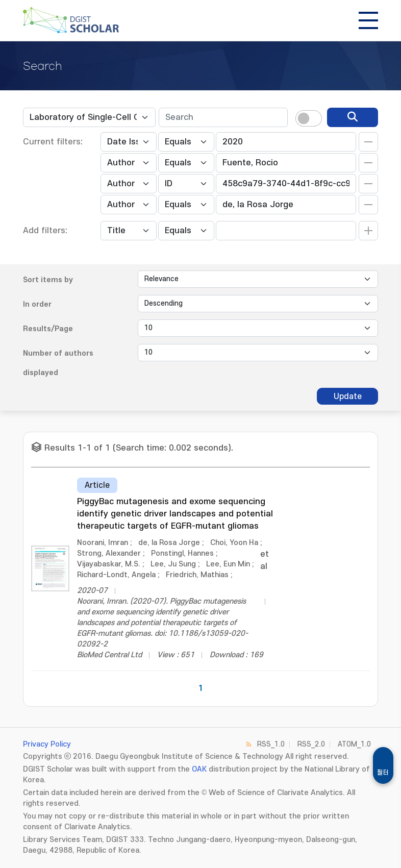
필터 (383, 773)
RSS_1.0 (271, 744)
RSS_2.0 (311, 744)
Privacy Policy (47, 744)
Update (348, 396)
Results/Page (48, 329)
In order (37, 304)
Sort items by (48, 280)
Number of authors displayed (58, 363)
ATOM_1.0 (354, 744)
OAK (199, 769)
